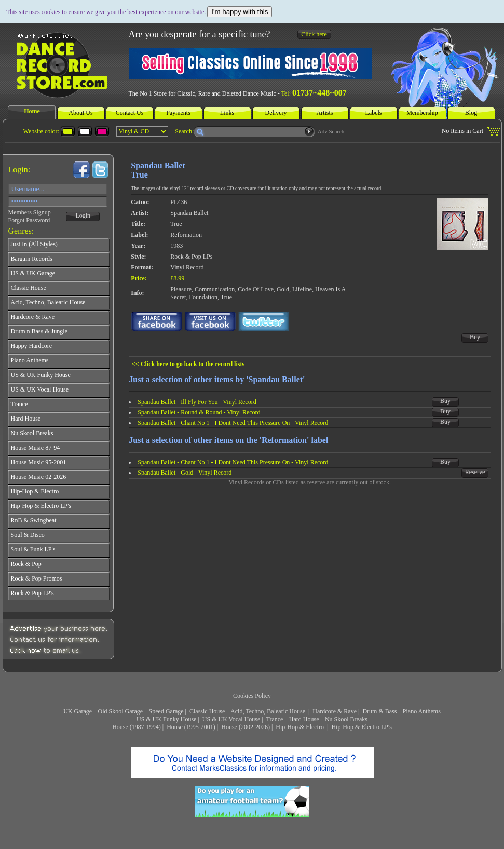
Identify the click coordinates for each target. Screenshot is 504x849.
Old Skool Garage (121, 711)
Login (83, 215)
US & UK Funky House (166, 719)
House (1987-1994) (137, 727)
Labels (374, 113)
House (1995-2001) (191, 727)
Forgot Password (29, 220)
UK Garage (78, 711)
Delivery (276, 113)
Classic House (207, 711)
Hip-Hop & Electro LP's (361, 727)
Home (32, 111)
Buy (475, 337)
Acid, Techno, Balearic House (269, 711)
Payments (178, 113)
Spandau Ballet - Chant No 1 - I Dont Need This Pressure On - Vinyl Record (233, 423)
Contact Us (130, 113)
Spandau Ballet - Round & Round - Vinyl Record (199, 412)
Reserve (475, 472)
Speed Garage (166, 711)
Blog (471, 113)
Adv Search (331, 131)
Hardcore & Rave (335, 711)
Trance (275, 719)
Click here (314, 34)
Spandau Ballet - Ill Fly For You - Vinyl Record (197, 402)
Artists (324, 113)
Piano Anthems (422, 711)
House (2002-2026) (246, 727)
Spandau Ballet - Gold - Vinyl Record (185, 473)
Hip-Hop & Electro (301, 727)
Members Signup (30, 212)
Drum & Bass (379, 711)
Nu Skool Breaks (346, 719)
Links (227, 113)
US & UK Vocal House (231, 719)
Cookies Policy (252, 696)
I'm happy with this (240, 12)
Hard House (304, 719)
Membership (422, 113)
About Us (80, 113)
